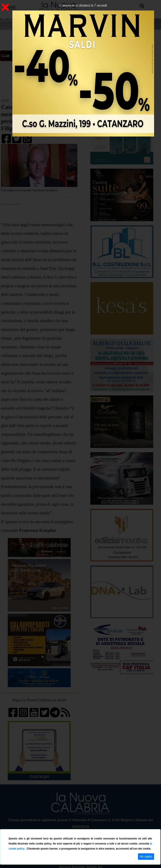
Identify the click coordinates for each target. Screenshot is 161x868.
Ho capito (146, 856)
